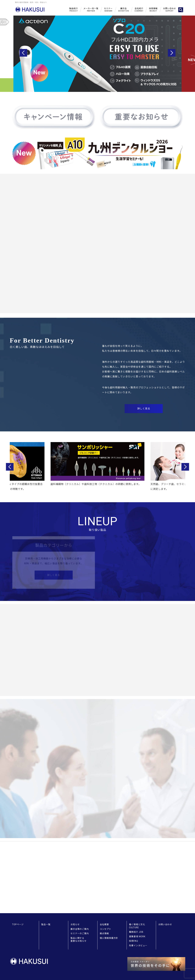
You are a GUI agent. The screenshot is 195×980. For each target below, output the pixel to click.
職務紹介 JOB (136, 932)
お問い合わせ (165, 924)
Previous (23, 53)
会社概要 (104, 924)
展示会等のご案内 (80, 929)
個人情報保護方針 (109, 938)
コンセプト (105, 929)
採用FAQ (134, 941)
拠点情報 (104, 933)
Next (172, 53)
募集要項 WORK (137, 937)
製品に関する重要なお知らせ (79, 940)
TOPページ (18, 924)
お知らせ (75, 924)
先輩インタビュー (138, 946)
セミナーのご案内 (80, 933)
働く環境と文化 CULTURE (137, 926)
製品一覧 (46, 924)
